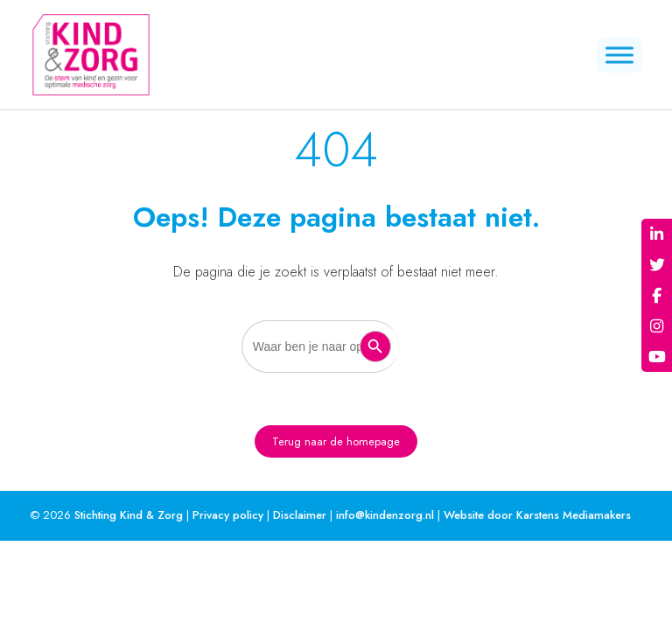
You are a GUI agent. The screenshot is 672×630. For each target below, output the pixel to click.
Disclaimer (300, 515)
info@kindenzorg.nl (385, 515)
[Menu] (619, 55)
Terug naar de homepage (336, 441)
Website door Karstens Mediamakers (537, 515)
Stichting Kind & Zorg (129, 515)
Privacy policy (228, 515)
